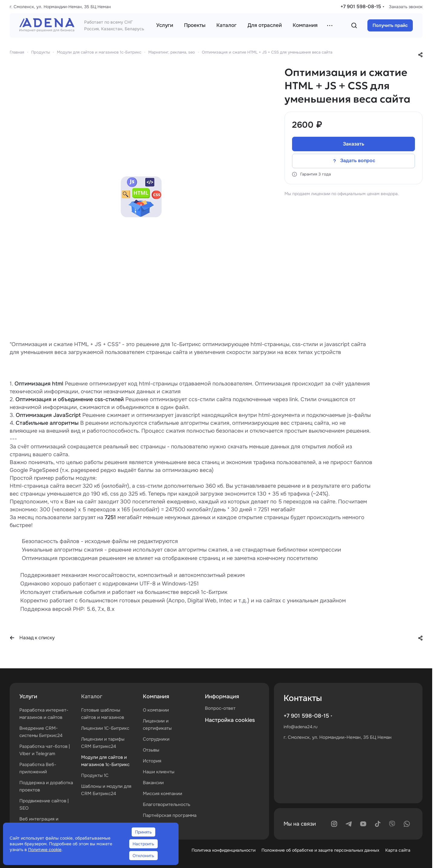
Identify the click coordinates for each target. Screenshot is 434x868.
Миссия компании (163, 794)
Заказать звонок (406, 7)
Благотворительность (167, 804)
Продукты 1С (95, 775)
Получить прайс (390, 25)
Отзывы (151, 750)
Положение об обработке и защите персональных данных (320, 850)
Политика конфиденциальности (224, 850)
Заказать (354, 144)
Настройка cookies (230, 720)
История (152, 761)
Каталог (92, 696)
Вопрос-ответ (220, 708)
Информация (222, 696)
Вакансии (153, 783)
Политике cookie (45, 850)
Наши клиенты (159, 772)
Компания (156, 696)
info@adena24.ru (301, 727)
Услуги (28, 696)
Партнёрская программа (170, 815)
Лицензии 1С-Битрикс (105, 728)
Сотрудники (156, 739)
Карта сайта (398, 850)
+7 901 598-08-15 (361, 7)
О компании (156, 710)
